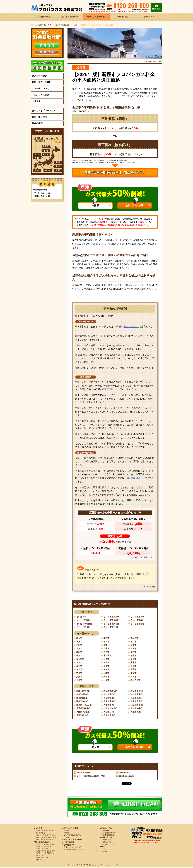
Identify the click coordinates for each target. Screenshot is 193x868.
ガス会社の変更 (44, 17)
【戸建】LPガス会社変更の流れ (46, 845)
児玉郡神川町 (83, 716)
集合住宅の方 (40, 860)
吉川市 (79, 673)
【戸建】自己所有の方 (43, 847)
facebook (104, 852)
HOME (41, 25)
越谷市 (134, 642)
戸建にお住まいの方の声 (72, 848)
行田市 (79, 645)
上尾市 (79, 681)
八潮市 (79, 677)
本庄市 (107, 638)
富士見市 (81, 670)
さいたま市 (82, 617)
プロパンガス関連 (40, 95)
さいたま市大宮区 (112, 624)
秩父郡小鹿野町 (138, 691)
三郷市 (107, 681)
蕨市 (106, 645)
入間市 (107, 677)
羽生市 (107, 649)
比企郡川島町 (137, 698)
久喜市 (134, 677)
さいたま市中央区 (112, 627)
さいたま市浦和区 (112, 620)
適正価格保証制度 (107, 836)
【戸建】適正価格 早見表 (44, 831)
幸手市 (79, 666)
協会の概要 (37, 123)
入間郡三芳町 (110, 713)
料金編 (66, 831)
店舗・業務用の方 (41, 858)
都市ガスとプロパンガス (44, 111)
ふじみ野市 (136, 681)
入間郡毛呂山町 (84, 713)
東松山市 (108, 656)
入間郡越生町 (137, 709)
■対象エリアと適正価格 (72, 840)
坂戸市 (107, 670)
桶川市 (79, 656)
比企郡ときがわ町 (85, 706)
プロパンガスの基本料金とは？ (46, 836)
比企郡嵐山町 (83, 702)
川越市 (107, 666)
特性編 (66, 834)
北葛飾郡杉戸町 (111, 709)
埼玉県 (75, 25)
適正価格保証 (123, 17)
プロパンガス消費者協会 (85, 866)
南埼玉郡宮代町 (84, 691)
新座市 (134, 659)
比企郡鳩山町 (83, 698)
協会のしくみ (149, 17)
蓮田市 (134, 645)
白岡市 (134, 649)
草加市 (79, 649)
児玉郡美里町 (137, 713)
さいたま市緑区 (84, 620)
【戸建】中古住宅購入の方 (44, 854)
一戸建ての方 (106, 841)
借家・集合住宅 (39, 117)
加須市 (134, 673)
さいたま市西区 (138, 617)
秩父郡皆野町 (110, 695)
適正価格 (109, 389)
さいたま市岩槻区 (85, 624)
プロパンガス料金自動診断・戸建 (91, 777)
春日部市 (81, 659)
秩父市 (79, 638)
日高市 (107, 659)
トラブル (36, 101)
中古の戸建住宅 (131, 327)
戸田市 (107, 663)
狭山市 (79, 652)
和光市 (134, 670)
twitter (103, 850)
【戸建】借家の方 (41, 849)
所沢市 (79, 663)
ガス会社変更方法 (127, 777)
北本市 (107, 673)
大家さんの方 (40, 856)
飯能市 (107, 642)
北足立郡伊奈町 (138, 706)
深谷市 (134, 652)
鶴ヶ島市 (135, 638)
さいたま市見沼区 (112, 617)
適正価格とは (125, 773)
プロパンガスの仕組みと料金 (45, 838)
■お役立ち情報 (68, 843)
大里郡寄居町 (110, 706)
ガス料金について (40, 89)
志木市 (134, 663)
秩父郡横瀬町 (137, 695)
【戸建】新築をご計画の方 (44, 852)
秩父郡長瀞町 (83, 695)
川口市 (134, 666)
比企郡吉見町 (137, 702)
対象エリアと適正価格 (96, 17)
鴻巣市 (79, 642)
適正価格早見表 (83, 773)
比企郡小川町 (110, 702)
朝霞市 (134, 656)
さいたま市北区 (84, 627)
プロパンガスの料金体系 (44, 840)
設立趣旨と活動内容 (70, 17)
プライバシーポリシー (109, 845)
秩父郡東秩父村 (111, 691)
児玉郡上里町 (110, 716)
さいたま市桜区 (138, 620)
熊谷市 (107, 652)
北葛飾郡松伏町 (84, 709)
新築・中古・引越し (42, 82)
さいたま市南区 (138, 624)
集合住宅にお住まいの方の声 (73, 850)
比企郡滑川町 (110, 698)
